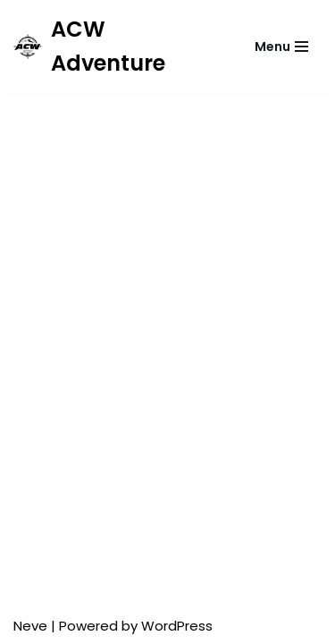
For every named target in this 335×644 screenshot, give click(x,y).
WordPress (177, 626)
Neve (30, 626)
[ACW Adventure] (114, 47)
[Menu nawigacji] (281, 47)
